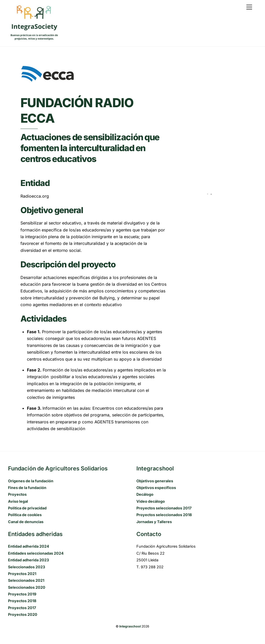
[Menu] (249, 7)
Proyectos (17, 494)
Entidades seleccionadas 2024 (36, 553)
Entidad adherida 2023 (28, 560)
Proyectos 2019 (22, 594)
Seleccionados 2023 (27, 567)
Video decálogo (151, 501)
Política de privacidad (27, 508)
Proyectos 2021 (22, 574)
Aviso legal (18, 501)
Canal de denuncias (26, 522)
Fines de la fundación (27, 488)
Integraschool (130, 626)
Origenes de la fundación (31, 481)
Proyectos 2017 (22, 608)
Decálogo (145, 494)
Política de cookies (25, 515)
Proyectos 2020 (23, 614)
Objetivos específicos (156, 488)
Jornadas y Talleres (154, 522)
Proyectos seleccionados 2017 (164, 508)
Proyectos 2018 (22, 601)
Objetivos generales (155, 481)
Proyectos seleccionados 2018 (164, 515)
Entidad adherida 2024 (29, 546)
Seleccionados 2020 (27, 587)
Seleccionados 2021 (26, 580)
